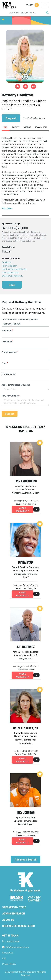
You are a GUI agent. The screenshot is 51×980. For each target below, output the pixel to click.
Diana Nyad (25, 562)
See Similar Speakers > (34, 118)
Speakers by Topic (14, 907)
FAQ (4, 958)
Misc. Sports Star (10, 272)
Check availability (22, 510)
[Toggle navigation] (45, 5)
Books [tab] (38, 127)
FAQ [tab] (45, 127)
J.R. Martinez (26, 647)
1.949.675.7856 (12, 941)
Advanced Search (26, 859)
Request (11, 118)
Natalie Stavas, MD (25, 728)
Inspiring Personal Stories (15, 269)
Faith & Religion (10, 266)
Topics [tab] (16, 127)
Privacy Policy (9, 964)
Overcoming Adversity (13, 276)
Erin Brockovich (26, 481)
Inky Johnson (26, 812)
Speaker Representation (19, 926)
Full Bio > (7, 208)
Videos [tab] (27, 127)
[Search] (26, 12)
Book (12, 285)
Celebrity (6, 262)
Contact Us (8, 953)
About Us (8, 920)
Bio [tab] (6, 127)
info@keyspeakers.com (17, 947)
